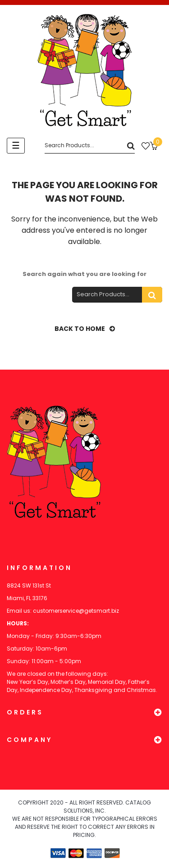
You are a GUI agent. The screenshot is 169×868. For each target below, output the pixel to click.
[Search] (90, 146)
